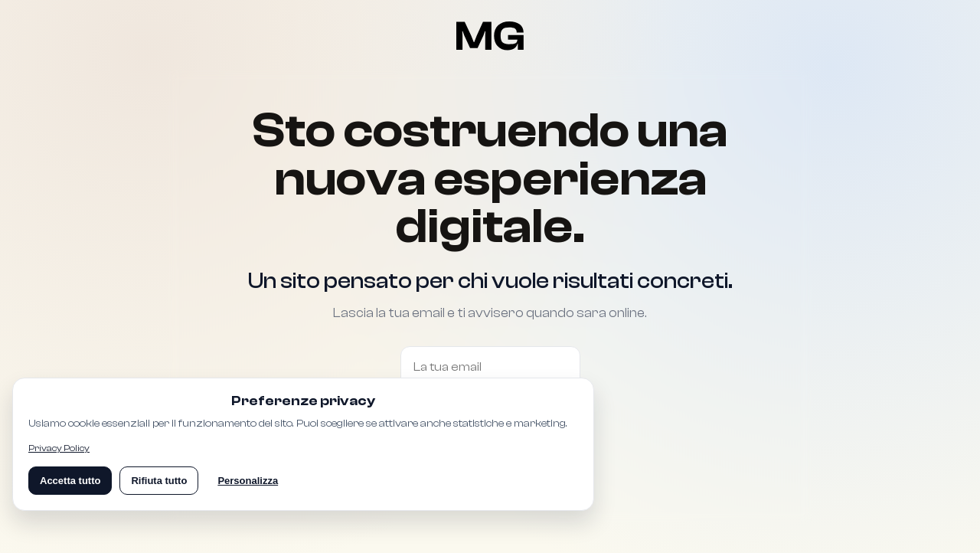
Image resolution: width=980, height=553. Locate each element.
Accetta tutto (70, 481)
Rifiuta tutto (159, 481)
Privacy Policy (59, 448)
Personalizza (248, 481)
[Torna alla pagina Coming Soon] (490, 36)
